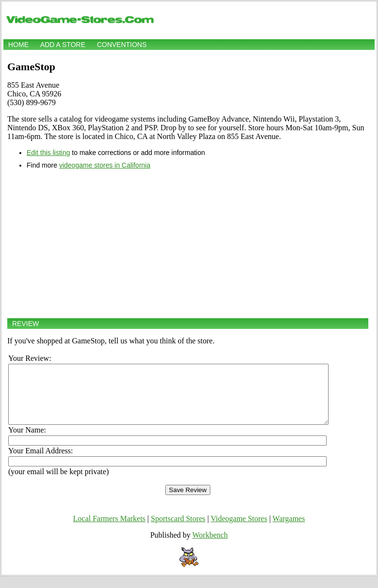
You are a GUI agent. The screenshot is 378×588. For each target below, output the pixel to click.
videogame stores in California (105, 165)
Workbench (210, 547)
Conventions (122, 45)
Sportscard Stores (178, 530)
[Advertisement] (188, 244)
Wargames (289, 530)
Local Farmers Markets (109, 530)
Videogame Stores (239, 530)
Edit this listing (48, 153)
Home (18, 45)
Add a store (63, 45)
